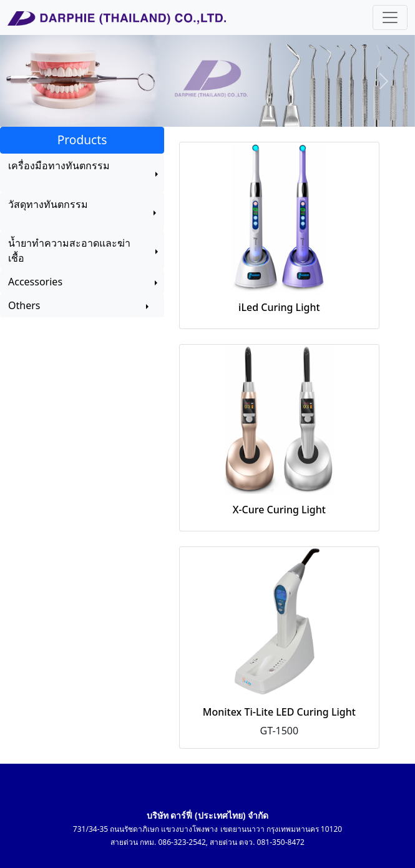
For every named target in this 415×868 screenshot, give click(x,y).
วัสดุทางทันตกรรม (48, 212)
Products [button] (82, 140)
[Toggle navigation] (390, 17)
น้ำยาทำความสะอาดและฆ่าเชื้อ (69, 250)
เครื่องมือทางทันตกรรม (59, 173)
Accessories (74, 282)
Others (66, 305)
